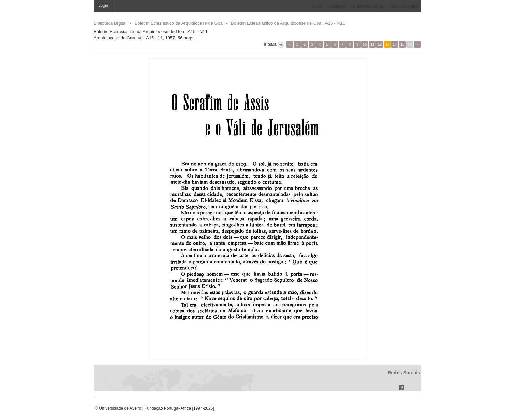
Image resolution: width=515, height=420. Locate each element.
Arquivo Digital (404, 6)
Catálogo (337, 6)
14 (395, 44)
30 (410, 44)
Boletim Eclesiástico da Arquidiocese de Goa (179, 23)
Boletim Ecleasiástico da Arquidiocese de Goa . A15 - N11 (288, 23)
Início (317, 6)
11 (372, 44)
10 (365, 44)
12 (380, 44)
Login (103, 5)
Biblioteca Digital (368, 6)
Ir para (270, 44)
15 (402, 44)
